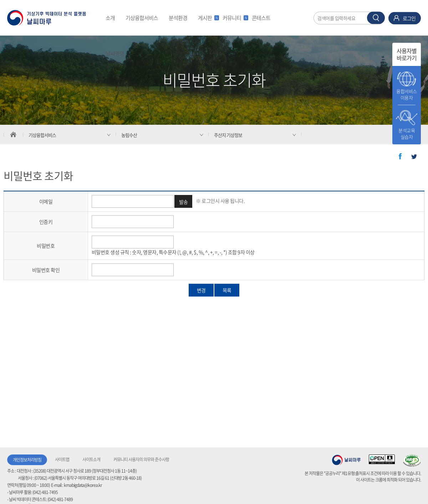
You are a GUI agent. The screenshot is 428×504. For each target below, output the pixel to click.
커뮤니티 (235, 18)
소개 (110, 18)
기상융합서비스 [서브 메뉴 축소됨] (42, 135)
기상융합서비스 (142, 18)
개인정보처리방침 (27, 460)
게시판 (208, 18)
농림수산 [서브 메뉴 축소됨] (129, 135)
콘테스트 (261, 18)
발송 (184, 202)
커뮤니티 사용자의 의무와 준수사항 (141, 459)
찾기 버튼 (376, 18)
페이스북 (400, 156)
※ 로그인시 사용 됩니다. (220, 201)
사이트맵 (62, 459)
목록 (227, 290)
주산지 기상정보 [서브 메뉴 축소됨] (228, 135)
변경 (201, 290)
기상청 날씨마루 (346, 460)
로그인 (409, 18)
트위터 (414, 156)
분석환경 (178, 18)
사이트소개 (91, 459)
